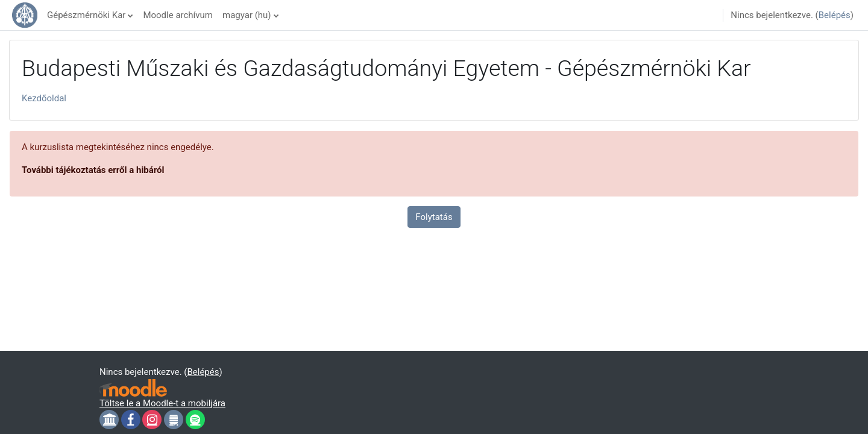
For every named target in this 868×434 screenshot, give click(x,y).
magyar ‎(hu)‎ (247, 15)
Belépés (835, 15)
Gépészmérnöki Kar (86, 15)
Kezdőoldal (44, 98)
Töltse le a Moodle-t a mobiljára (162, 403)
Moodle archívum (178, 15)
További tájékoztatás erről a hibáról (93, 170)
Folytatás (434, 217)
